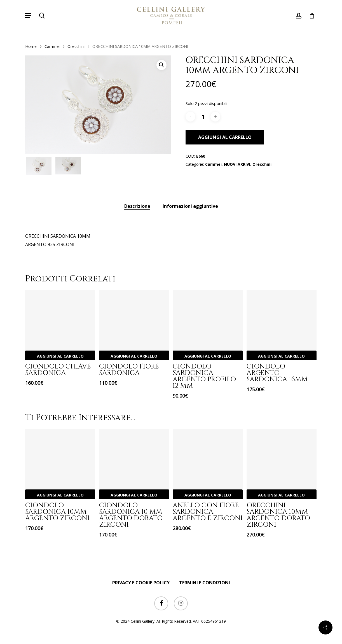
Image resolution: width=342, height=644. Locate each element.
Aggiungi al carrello (225, 137)
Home (31, 46)
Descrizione (137, 206)
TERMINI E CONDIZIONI (205, 583)
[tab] (137, 206)
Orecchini (76, 46)
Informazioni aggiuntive (190, 206)
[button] (28, 15)
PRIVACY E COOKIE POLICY (141, 583)
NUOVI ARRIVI (237, 164)
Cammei (52, 46)
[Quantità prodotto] (203, 117)
